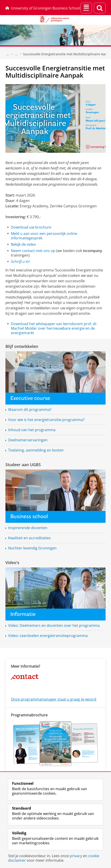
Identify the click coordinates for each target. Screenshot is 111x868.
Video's (12, 562)
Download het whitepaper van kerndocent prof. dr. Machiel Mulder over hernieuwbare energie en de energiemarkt (54, 328)
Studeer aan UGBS (23, 465)
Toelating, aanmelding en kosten (36, 450)
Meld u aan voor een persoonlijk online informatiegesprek (44, 236)
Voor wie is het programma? (46, 420)
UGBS (8, 54)
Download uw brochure (31, 227)
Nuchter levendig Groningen (32, 548)
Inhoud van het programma (32, 430)
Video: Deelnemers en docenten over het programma (54, 625)
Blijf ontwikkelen (22, 346)
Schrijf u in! (20, 262)
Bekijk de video (23, 244)
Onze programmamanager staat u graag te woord (54, 699)
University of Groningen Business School (43, 8)
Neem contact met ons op (33, 251)
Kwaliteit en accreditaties (29, 538)
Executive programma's (17, 54)
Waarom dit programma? (30, 410)
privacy (76, 856)
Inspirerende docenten (28, 528)
